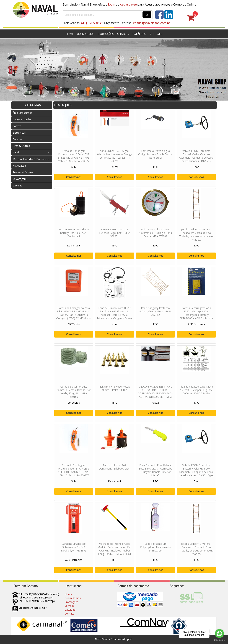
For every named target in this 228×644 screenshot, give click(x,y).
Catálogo (139, 34)
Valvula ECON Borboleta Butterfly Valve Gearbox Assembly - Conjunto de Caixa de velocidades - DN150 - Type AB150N (196, 158)
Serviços (123, 34)
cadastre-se (128, 4)
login (112, 4)
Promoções (106, 34)
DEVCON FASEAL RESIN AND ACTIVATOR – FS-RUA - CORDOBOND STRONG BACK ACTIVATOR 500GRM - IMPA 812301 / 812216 (155, 393)
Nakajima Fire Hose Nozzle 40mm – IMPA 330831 (115, 388)
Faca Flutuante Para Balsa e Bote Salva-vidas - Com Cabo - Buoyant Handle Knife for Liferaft (156, 470)
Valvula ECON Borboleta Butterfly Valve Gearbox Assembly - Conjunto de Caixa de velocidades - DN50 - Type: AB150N (196, 472)
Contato (156, 34)
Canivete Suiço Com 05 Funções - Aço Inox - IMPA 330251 (115, 233)
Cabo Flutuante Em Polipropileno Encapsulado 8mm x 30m (155, 547)
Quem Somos (86, 34)
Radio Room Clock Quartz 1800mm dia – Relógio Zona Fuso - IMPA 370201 (156, 233)
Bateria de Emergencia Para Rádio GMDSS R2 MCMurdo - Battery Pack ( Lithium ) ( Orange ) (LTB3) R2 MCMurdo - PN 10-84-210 (74, 315)
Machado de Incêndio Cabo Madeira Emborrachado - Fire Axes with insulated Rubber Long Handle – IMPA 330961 (115, 549)
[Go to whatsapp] (219, 633)
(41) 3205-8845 (92, 23)
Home (70, 34)
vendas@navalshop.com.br (151, 23)
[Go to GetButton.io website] (219, 640)
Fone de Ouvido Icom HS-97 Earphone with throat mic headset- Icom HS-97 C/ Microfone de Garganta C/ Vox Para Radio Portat (115, 315)
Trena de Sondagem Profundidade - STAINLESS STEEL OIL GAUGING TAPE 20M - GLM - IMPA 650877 (74, 156)
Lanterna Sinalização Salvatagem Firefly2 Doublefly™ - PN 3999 (74, 547)
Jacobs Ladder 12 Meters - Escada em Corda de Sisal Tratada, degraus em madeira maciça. (196, 549)
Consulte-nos (74, 177)
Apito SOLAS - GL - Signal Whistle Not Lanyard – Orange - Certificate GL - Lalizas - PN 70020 (115, 156)
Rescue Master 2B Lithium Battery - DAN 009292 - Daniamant (74, 233)
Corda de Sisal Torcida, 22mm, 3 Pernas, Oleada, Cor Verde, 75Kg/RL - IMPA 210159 (74, 392)
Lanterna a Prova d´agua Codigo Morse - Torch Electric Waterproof (155, 154)
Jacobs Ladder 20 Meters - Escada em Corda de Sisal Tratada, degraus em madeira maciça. (196, 234)
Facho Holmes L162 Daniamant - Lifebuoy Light (115, 467)
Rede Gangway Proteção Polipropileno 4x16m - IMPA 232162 (155, 311)
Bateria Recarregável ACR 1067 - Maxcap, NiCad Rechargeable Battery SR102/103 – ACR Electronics (196, 313)
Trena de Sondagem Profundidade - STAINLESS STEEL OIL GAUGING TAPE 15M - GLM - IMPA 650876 (74, 470)
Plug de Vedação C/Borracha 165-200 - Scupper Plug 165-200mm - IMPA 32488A (196, 390)
